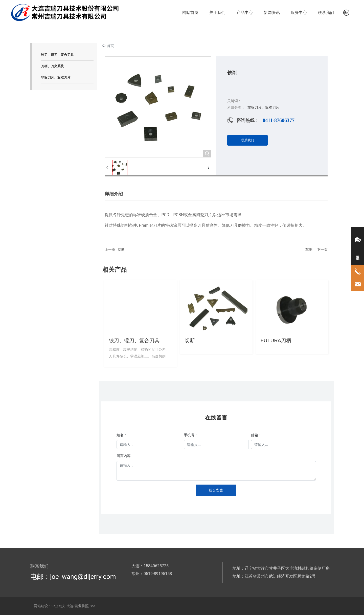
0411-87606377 (279, 120)
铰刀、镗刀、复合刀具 (134, 340)
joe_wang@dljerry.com (83, 577)
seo (93, 606)
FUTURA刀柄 (276, 340)
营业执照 (82, 606)
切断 (121, 249)
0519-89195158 (158, 574)
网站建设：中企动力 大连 (54, 606)
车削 (309, 249)
